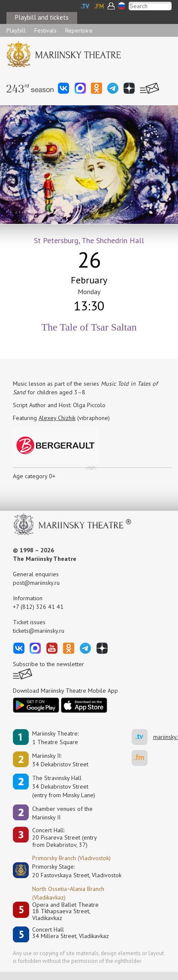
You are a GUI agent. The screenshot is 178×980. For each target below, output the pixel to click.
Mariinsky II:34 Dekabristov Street (60, 760)
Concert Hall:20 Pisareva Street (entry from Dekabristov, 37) (65, 837)
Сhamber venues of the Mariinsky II (62, 813)
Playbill (16, 30)
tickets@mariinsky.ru (39, 631)
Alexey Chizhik (57, 418)
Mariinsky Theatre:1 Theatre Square (55, 738)
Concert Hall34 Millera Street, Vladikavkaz (71, 933)
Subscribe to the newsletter (48, 664)
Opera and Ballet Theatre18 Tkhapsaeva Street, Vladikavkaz (65, 911)
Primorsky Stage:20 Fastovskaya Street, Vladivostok (71, 871)
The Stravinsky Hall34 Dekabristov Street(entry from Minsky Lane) (64, 786)
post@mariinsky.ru (36, 583)
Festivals (45, 30)
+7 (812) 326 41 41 (38, 607)
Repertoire (79, 30)
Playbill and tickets (42, 17)
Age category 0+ (34, 476)
